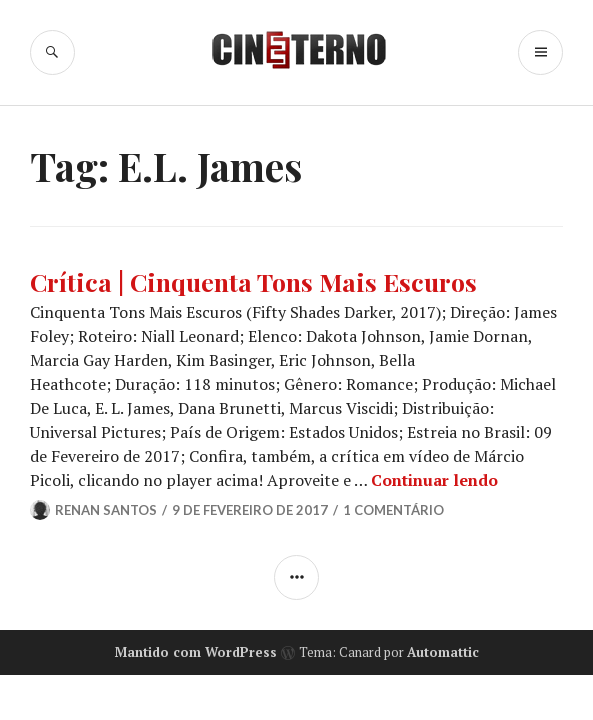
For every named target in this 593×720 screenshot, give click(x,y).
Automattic (443, 652)
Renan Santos (106, 510)
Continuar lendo (434, 480)
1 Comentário (393, 510)
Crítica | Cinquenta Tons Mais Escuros (253, 281)
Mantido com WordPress (196, 652)
